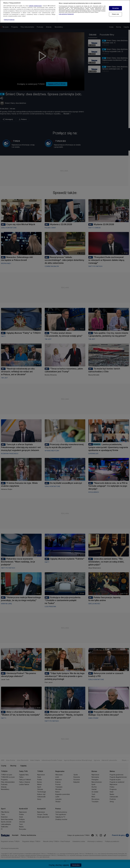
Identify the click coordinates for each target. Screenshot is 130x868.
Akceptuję (115, 8)
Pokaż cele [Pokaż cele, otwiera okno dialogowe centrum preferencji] (116, 14)
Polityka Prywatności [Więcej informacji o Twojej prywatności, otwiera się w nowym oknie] (9, 20)
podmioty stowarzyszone (35, 6)
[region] (65, 11)
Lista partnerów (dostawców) (66, 14)
